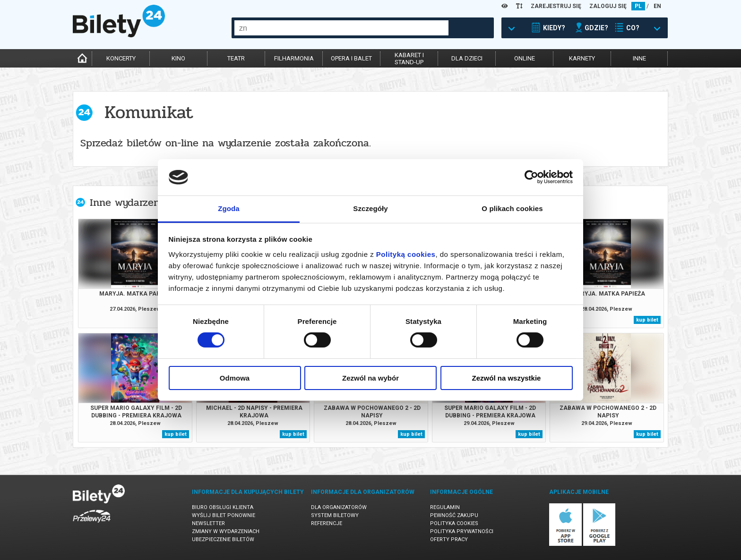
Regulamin (445, 507)
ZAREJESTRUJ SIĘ (556, 6)
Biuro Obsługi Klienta (223, 507)
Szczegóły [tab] (370, 208)
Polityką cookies (406, 254)
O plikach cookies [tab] (512, 208)
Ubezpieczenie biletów (223, 539)
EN (657, 6)
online (525, 58)
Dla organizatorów (339, 507)
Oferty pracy (449, 539)
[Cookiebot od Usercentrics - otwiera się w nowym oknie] (531, 177)
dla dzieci (467, 58)
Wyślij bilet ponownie (224, 515)
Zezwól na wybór (370, 378)
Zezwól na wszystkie (507, 378)
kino (178, 58)
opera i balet (351, 58)
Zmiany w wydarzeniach (226, 531)
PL (638, 6)
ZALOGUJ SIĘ (608, 6)
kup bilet (647, 320)
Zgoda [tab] (229, 208)
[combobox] (341, 28)
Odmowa (235, 378)
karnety (582, 58)
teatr (236, 58)
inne (639, 58)
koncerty (121, 58)
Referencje (327, 523)
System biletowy (335, 515)
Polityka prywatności (462, 531)
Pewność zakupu (454, 515)
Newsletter (208, 523)
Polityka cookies (454, 523)
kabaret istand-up (409, 59)
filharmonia (294, 58)
